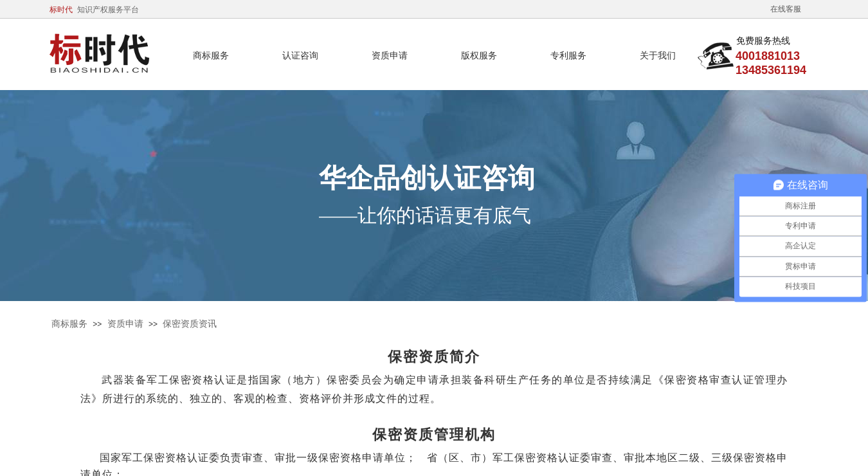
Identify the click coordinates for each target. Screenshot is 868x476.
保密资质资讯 (190, 324)
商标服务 (69, 324)
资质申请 (125, 324)
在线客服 (786, 9)
